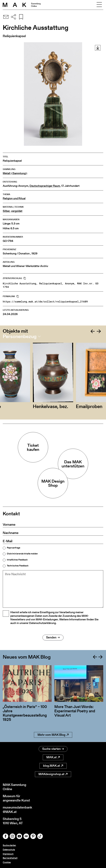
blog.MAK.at (53, 766)
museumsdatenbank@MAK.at (17, 809)
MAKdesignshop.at (53, 774)
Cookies (7, 862)
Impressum (8, 854)
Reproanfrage (14, 548)
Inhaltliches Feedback (17, 560)
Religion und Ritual (14, 198)
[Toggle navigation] (99, 5)
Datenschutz (9, 850)
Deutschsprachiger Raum (45, 186)
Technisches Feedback (18, 566)
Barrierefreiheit (10, 858)
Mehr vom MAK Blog (53, 735)
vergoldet (17, 211)
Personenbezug (20, 336)
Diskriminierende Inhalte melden (22, 554)
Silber (6, 211)
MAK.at (53, 757)
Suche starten (53, 749)
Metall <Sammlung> (15, 173)
